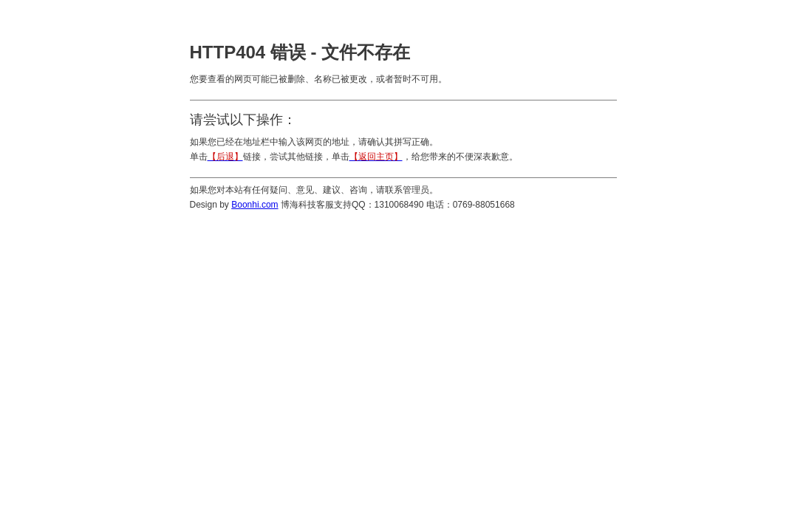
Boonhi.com (255, 205)
